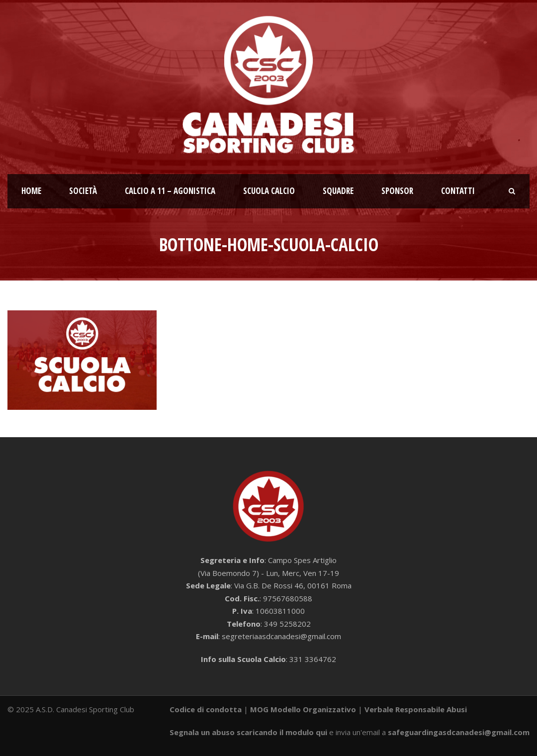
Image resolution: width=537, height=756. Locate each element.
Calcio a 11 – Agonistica (170, 191)
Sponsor (397, 191)
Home (31, 191)
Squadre (338, 191)
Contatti (458, 191)
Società (83, 191)
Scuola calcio (269, 191)
